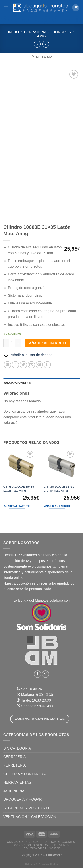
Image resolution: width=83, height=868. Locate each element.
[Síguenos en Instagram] (45, 674)
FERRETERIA (14, 765)
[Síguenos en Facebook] (38, 674)
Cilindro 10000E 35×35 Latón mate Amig (19, 489)
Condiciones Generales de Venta (41, 845)
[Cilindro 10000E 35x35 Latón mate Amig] (21, 466)
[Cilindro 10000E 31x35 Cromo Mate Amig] (62, 466)
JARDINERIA (14, 791)
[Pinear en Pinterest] (39, 365)
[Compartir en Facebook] (15, 365)
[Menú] (6, 8)
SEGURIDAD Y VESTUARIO (26, 808)
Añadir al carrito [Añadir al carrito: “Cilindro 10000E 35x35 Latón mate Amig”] (17, 506)
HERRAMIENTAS (17, 782)
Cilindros (61, 32)
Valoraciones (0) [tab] (17, 383)
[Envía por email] (31, 365)
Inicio (14, 32)
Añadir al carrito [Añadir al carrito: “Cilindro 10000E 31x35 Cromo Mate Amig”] (57, 506)
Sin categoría (17, 748)
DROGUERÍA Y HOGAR (23, 799)
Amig (41, 36)
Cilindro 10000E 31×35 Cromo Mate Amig (59, 489)
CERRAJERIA (35, 32)
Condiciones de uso (23, 842)
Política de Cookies (59, 842)
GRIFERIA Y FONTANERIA (25, 774)
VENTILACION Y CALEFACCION (30, 817)
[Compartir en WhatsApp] (7, 365)
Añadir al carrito (47, 343)
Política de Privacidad (42, 849)
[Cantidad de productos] (12, 343)
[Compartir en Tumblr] (47, 365)
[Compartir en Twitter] (23, 365)
